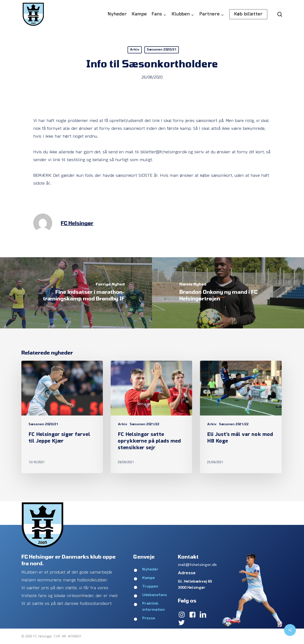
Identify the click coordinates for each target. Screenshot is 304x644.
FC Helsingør (77, 223)
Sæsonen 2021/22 (145, 424)
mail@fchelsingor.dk (197, 565)
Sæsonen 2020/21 (162, 50)
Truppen (150, 587)
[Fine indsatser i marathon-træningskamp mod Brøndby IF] (76, 293)
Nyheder (150, 569)
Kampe (149, 578)
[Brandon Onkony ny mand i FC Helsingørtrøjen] (228, 293)
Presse (149, 618)
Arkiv (135, 50)
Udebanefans (155, 595)
